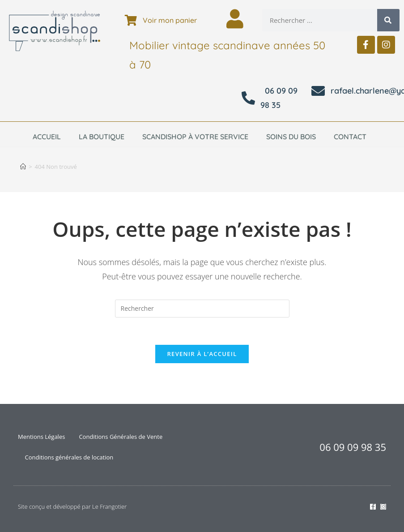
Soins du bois (291, 137)
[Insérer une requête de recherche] (202, 309)
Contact (350, 137)
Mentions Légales (41, 437)
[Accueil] (23, 167)
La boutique (102, 137)
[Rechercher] (388, 20)
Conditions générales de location (69, 457)
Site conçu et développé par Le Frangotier (72, 506)
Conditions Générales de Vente (121, 437)
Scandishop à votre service (195, 137)
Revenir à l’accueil (202, 354)
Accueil (47, 137)
